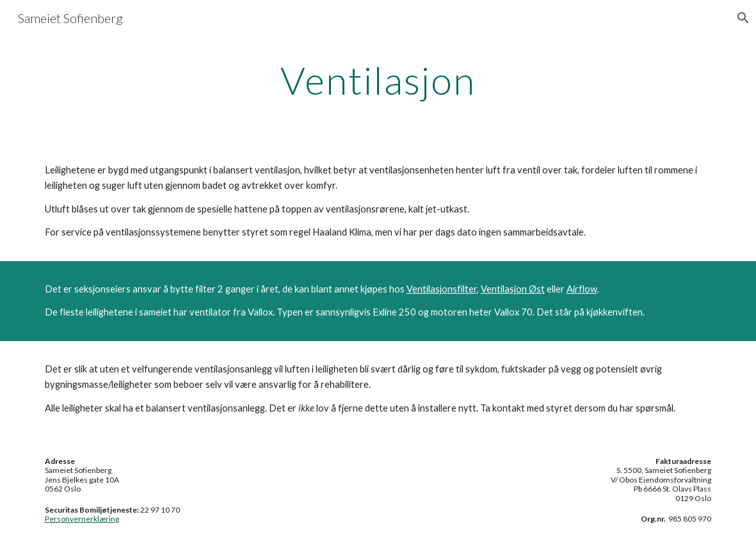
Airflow (582, 289)
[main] (378, 80)
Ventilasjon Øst (513, 289)
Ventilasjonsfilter (442, 289)
